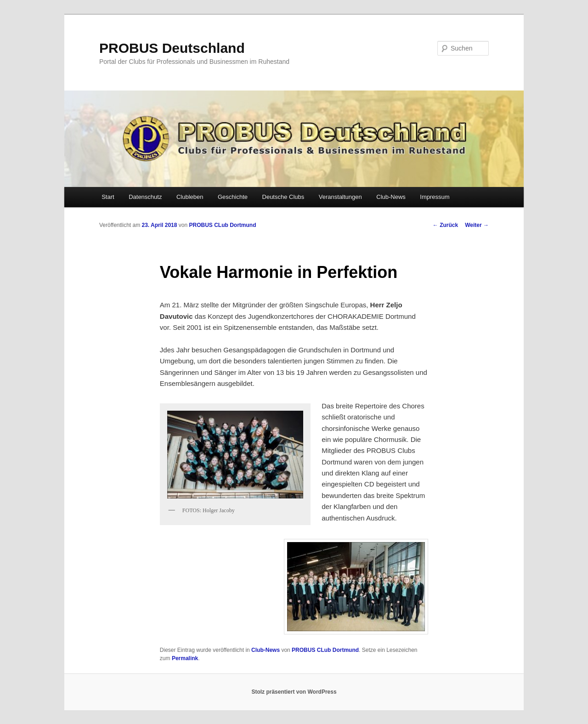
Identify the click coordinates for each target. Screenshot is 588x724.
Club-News (391, 197)
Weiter (477, 225)
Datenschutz (145, 197)
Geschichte (233, 197)
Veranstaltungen (340, 197)
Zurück (445, 225)
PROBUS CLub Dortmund (222, 225)
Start (108, 197)
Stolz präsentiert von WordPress (294, 692)
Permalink (185, 658)
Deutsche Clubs (283, 197)
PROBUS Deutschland (172, 48)
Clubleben (190, 197)
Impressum (435, 197)
